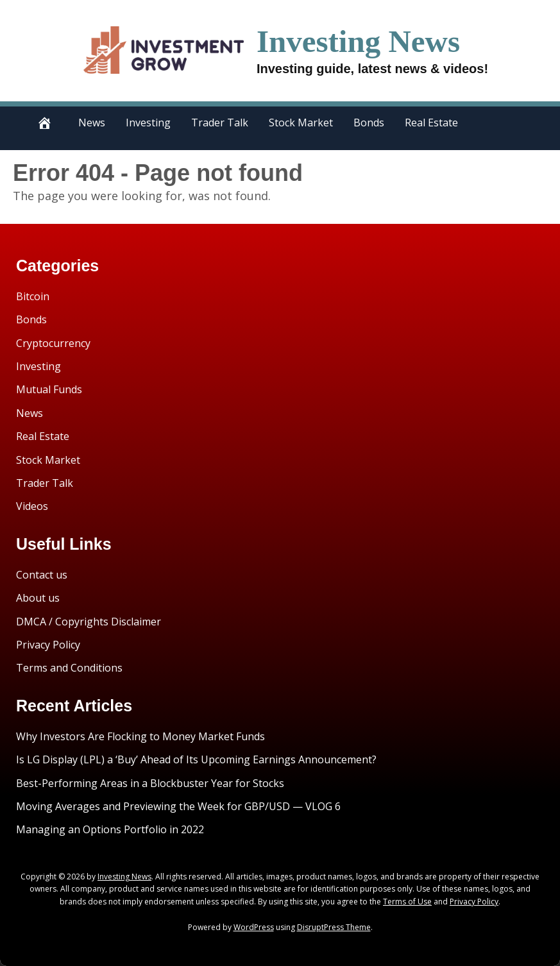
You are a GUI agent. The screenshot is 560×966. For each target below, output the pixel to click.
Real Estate (431, 123)
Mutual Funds (49, 389)
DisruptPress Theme (334, 927)
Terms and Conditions (69, 668)
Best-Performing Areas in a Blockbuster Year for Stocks (150, 783)
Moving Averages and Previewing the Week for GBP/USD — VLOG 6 (178, 806)
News (92, 123)
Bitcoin (33, 296)
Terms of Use (407, 902)
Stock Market (301, 123)
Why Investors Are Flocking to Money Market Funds (140, 736)
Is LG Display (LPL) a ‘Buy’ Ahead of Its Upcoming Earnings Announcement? (196, 759)
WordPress (254, 927)
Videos (32, 506)
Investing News (358, 41)
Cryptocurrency (53, 343)
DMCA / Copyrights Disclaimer (89, 622)
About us (38, 598)
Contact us (42, 575)
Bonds (369, 123)
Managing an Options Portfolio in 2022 (110, 829)
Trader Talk (220, 123)
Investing (148, 123)
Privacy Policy (48, 645)
